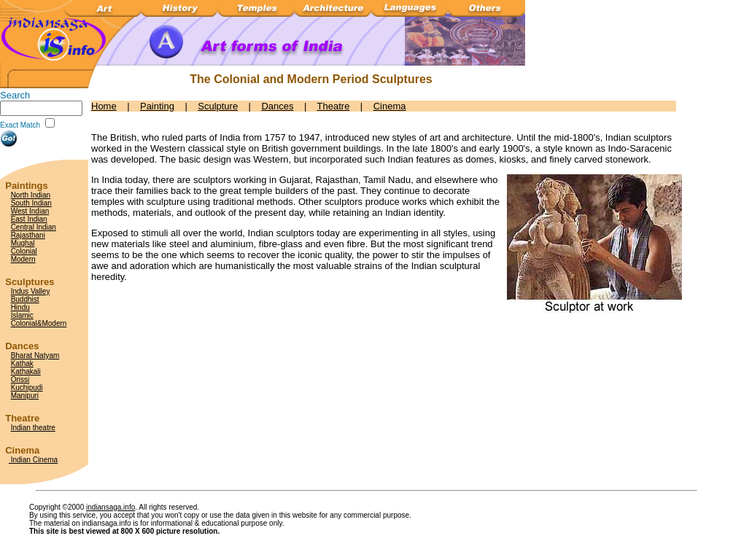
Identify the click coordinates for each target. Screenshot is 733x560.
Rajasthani (28, 235)
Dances (277, 106)
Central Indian (34, 227)
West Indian (30, 211)
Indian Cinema (33, 460)
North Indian (31, 195)
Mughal (23, 243)
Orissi (20, 380)
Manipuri (25, 396)
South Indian (31, 203)
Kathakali (26, 372)
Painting (157, 106)
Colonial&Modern (39, 323)
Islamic (22, 315)
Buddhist (25, 299)
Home (104, 106)
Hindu (20, 307)
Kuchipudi (27, 388)
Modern (23, 259)
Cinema (390, 106)
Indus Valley (31, 291)
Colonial (24, 251)
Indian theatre (33, 428)
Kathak (22, 363)
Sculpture (218, 106)
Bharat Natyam (35, 355)
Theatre (334, 106)
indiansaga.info (110, 507)
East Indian (29, 219)
